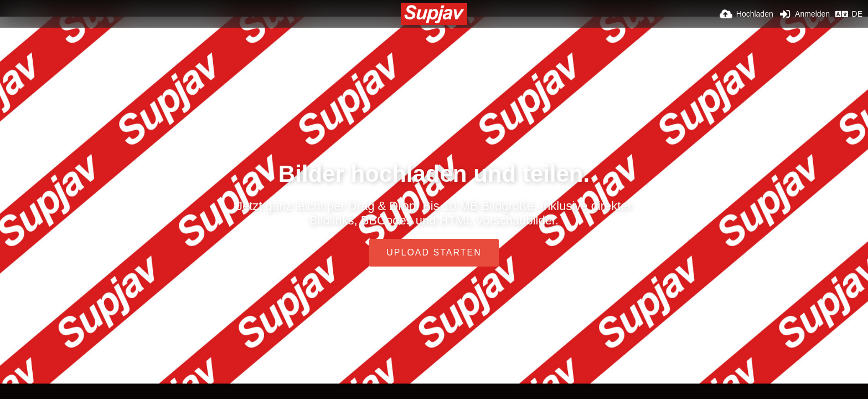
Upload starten (434, 252)
